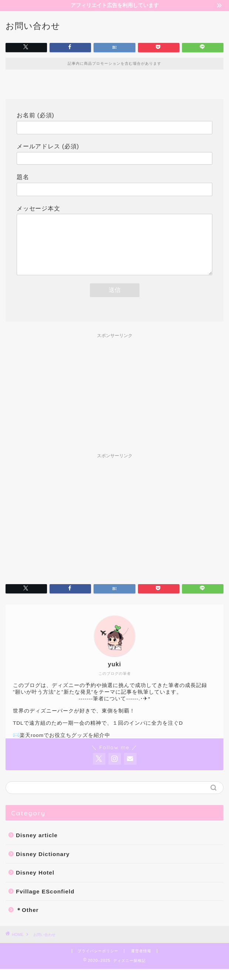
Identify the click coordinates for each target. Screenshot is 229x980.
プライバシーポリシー (98, 962)
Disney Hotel (35, 884)
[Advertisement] (114, 405)
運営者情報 (141, 962)
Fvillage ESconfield (45, 902)
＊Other (27, 921)
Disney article (37, 846)
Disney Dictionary (43, 865)
